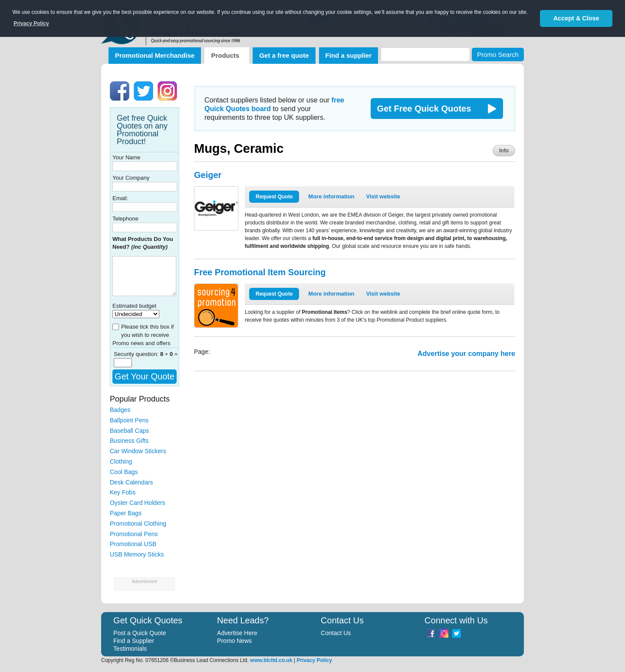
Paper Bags (126, 513)
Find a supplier (349, 55)
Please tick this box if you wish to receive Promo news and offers (143, 335)
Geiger (208, 175)
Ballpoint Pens (129, 420)
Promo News (234, 641)
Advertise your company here (466, 354)
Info (504, 151)
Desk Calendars (132, 482)
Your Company (131, 178)
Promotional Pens (134, 534)
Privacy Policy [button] (31, 23)
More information (331, 196)
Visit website (383, 196)
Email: (120, 198)
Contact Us (336, 633)
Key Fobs (123, 492)
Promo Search (498, 54)
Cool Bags (124, 472)
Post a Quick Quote (140, 633)
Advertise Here (237, 633)
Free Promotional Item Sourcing (260, 272)
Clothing (121, 461)
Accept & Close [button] (576, 18)
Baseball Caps (129, 431)
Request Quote (274, 197)
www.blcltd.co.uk (271, 660)
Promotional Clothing (138, 524)
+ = (169, 354)
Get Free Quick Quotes (424, 109)
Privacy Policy (314, 660)
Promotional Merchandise (155, 55)
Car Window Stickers (138, 451)
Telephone (125, 219)
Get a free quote (284, 55)
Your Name (127, 157)
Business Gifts (129, 441)
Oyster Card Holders (138, 503)
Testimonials (130, 649)
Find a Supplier (134, 641)
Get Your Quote (145, 376)
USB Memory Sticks (137, 554)
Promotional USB (133, 544)
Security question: (137, 354)
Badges (120, 410)
